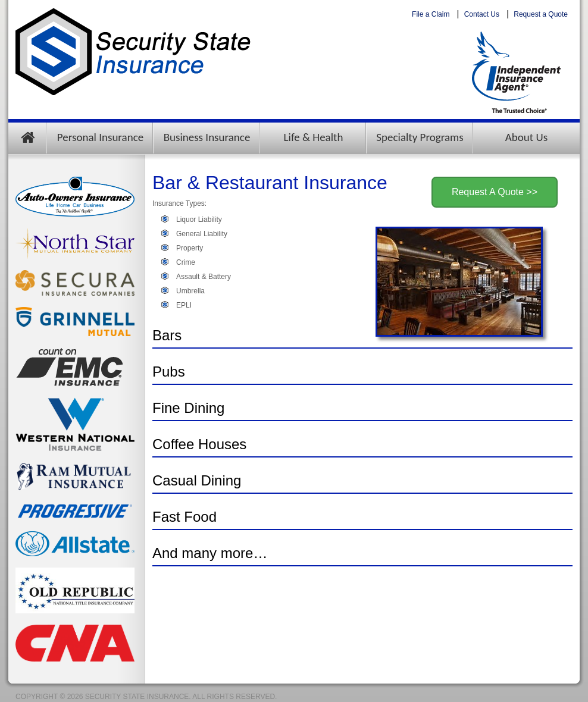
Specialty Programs (420, 137)
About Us (526, 137)
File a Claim (431, 14)
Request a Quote (541, 14)
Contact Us (482, 14)
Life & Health (314, 137)
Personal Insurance (100, 137)
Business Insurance (207, 137)
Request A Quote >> (495, 192)
